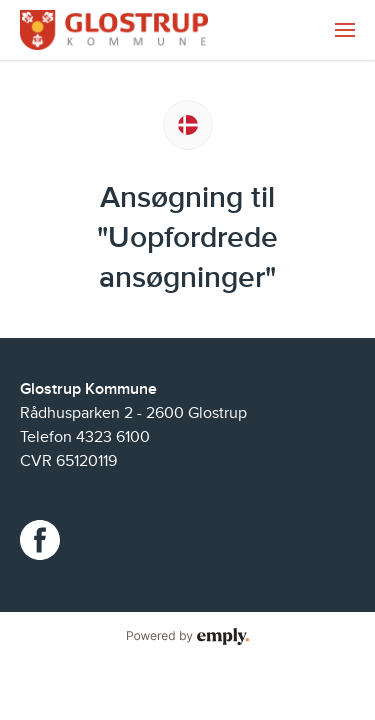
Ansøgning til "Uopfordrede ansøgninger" (187, 238)
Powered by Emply (187, 637)
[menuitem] (345, 30)
